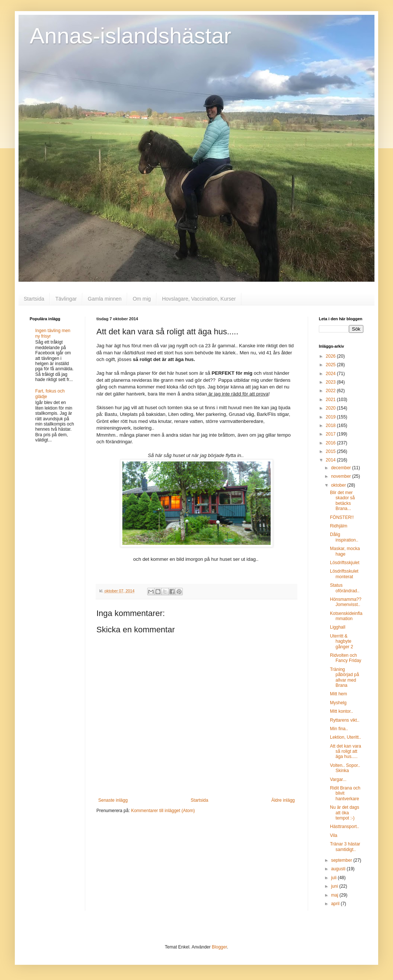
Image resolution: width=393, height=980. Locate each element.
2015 (331, 451)
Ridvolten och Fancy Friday (346, 658)
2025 (331, 365)
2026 (331, 356)
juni (335, 886)
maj (335, 895)
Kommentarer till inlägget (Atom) (163, 811)
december (342, 468)
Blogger (219, 947)
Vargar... (338, 779)
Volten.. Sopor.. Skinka (345, 768)
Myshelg (338, 703)
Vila (334, 835)
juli (334, 878)
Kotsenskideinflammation (346, 616)
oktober (339, 485)
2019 (331, 417)
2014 (331, 460)
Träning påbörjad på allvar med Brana (344, 677)
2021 (331, 400)
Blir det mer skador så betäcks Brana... (342, 501)
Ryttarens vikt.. (345, 720)
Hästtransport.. (345, 827)
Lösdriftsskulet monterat (344, 574)
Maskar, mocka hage (345, 551)
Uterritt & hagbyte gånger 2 (341, 641)
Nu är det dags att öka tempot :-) (345, 813)
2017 (331, 434)
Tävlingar (66, 299)
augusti (339, 869)
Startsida (34, 299)
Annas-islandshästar (131, 36)
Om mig (142, 299)
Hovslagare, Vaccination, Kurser (199, 299)
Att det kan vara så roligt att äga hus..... (346, 751)
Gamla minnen (105, 299)
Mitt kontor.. (341, 711)
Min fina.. (339, 729)
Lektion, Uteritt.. (346, 737)
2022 (331, 391)
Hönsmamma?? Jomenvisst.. (346, 602)
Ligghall (338, 627)
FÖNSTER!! (342, 517)
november (342, 476)
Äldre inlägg (283, 800)
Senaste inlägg (113, 800)
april (336, 904)
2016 (331, 443)
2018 (331, 426)
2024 (331, 374)
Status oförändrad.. (345, 588)
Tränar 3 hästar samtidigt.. (345, 847)
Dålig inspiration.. (344, 537)
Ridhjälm (339, 526)
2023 (331, 382)
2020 (331, 408)
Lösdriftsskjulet (345, 563)
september (342, 860)
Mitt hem (338, 694)
